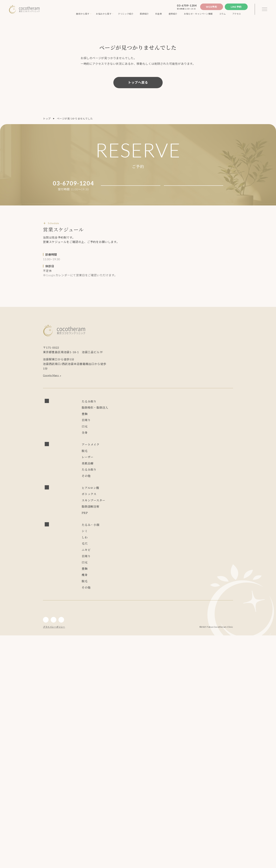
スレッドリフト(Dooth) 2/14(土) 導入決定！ (145, 414)
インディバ (125, 483)
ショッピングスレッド (132, 421)
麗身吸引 (219, 427)
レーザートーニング (181, 507)
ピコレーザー (158, 507)
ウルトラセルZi (151, 534)
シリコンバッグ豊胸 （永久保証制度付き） (195, 441)
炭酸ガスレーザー (129, 515)
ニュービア (142, 553)
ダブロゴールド (189, 534)
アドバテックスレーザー (133, 507)
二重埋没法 (142, 455)
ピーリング (174, 521)
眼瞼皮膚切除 (187, 463)
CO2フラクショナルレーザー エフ (163, 515)
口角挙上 (138, 476)
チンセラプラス (128, 586)
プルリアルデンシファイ (208, 573)
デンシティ (170, 534)
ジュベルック (182, 573)
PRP (121, 593)
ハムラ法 (178, 455)
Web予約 (212, 7)
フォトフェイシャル (208, 507)
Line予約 (236, 7)
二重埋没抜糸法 (161, 455)
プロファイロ (126, 573)
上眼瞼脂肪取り (207, 463)
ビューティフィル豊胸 (145, 449)
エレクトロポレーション (214, 521)
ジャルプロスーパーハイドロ (154, 573)
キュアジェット (161, 528)
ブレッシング (140, 528)
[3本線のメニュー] (265, 9)
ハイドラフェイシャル (151, 521)
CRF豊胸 (124, 449)
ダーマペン (190, 521)
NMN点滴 (143, 541)
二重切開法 (125, 455)
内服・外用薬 (126, 541)
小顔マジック (126, 427)
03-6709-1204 (187, 5)
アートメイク (126, 494)
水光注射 (124, 528)
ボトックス (125, 566)
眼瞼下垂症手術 (196, 455)
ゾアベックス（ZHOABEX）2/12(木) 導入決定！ (180, 553)
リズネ (123, 580)
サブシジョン (126, 521)
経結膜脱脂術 (216, 455)
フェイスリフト (128, 406)
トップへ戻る (138, 82)
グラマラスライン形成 (132, 470)
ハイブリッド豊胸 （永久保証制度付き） (143, 441)
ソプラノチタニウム (130, 501)
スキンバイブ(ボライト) (144, 580)
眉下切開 (153, 470)
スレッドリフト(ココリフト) (157, 406)
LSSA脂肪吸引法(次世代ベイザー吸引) (159, 427)
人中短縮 (124, 476)
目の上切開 (153, 463)
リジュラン (167, 580)
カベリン (145, 586)
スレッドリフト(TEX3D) (190, 414)
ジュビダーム (161, 561)
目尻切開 (138, 463)
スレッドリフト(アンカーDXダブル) (197, 406)
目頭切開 (124, 463)
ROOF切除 (169, 463)
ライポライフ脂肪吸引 (198, 427)
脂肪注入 (124, 435)
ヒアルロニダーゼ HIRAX (134, 561)
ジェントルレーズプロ (158, 501)
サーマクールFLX (129, 534)
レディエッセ (219, 553)
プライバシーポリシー (54, 860)
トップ (47, 119)
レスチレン (125, 553)
